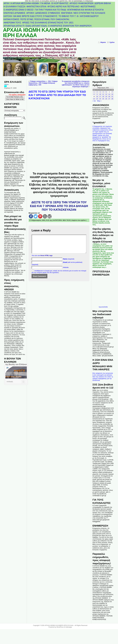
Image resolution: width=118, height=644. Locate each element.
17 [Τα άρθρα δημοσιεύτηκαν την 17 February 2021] (100, 97)
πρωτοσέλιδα (103, 307)
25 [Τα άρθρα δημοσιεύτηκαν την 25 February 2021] (103, 99)
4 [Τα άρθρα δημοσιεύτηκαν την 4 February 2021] (103, 92)
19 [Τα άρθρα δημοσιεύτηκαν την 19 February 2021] (106, 97)
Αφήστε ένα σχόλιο (79, 220)
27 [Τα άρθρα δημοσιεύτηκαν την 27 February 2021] (109, 99)
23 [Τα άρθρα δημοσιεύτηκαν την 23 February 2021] (97, 99)
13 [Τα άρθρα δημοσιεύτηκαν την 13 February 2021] (109, 94)
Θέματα (103, 42)
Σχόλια (112, 42)
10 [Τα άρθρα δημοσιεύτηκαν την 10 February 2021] (100, 94)
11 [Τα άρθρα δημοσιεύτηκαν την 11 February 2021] (103, 94)
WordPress (60, 627)
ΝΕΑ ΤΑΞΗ (67, 220)
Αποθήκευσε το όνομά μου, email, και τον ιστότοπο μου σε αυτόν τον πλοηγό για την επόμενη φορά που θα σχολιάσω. (59, 275)
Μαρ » (99, 101)
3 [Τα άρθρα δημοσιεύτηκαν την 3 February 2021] (100, 92)
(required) (69, 262)
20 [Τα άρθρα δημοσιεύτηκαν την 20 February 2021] (109, 97)
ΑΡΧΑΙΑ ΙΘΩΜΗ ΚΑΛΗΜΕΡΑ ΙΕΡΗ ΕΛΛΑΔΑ (36, 33)
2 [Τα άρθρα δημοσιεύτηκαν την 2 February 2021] (97, 92)
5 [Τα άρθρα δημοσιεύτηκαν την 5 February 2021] (106, 92)
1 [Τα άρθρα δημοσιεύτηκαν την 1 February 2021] (94, 92)
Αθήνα (6, 84)
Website (66, 271)
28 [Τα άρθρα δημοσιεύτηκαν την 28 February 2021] (112, 99)
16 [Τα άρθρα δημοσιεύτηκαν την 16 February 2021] (97, 97)
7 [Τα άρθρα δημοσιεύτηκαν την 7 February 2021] (112, 92)
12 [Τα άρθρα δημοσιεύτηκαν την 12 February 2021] (106, 94)
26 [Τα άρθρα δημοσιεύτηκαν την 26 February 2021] (106, 99)
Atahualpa (69, 627)
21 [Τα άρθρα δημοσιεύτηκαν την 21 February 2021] (112, 97)
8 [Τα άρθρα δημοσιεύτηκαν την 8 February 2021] (94, 94)
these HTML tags (46, 259)
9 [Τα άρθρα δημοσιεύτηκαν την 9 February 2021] (97, 94)
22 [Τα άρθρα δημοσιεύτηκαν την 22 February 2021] (94, 99)
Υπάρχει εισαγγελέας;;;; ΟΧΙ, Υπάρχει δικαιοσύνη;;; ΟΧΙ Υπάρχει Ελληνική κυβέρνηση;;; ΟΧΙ (43, 83)
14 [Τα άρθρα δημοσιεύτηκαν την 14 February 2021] (112, 94)
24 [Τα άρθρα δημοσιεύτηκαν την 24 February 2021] (100, 99)
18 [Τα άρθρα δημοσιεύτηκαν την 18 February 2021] (103, 97)
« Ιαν (94, 101)
